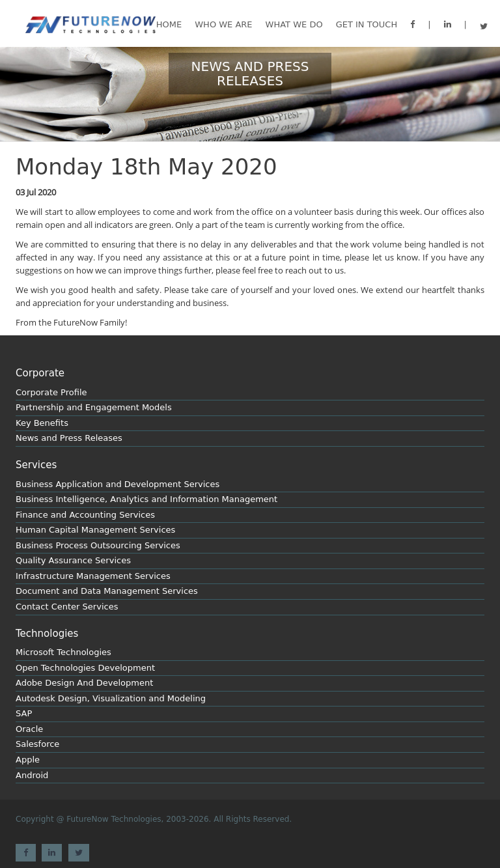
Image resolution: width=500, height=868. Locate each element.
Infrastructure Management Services (93, 576)
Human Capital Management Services (95, 530)
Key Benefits (42, 423)
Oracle (29, 729)
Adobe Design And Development (84, 683)
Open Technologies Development (85, 668)
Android (32, 775)
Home (169, 24)
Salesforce (37, 744)
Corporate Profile (51, 392)
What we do (294, 24)
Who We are (223, 24)
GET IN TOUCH (367, 24)
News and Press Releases (69, 438)
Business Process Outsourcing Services (98, 545)
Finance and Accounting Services (85, 515)
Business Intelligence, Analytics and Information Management (146, 499)
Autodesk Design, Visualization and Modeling (111, 698)
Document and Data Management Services (107, 591)
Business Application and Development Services (118, 484)
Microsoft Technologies (63, 652)
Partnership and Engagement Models (94, 407)
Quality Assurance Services (73, 560)
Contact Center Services (67, 607)
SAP (24, 713)
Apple (28, 760)
